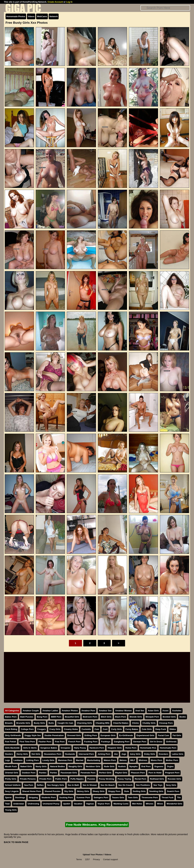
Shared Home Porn (32, 791)
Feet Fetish (11, 742)
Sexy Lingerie (12, 791)
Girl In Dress (156, 742)
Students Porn (49, 797)
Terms (79, 859)
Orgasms (159, 766)
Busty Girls (39, 723)
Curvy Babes (132, 729)
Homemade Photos (16, 16)
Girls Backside (12, 748)
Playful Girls (121, 773)
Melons (123, 760)
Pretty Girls (11, 779)
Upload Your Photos (93, 855)
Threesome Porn (150, 797)
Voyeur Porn (104, 804)
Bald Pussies (27, 717)
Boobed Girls (169, 717)
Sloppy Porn (114, 791)
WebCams (42, 16)
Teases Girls (118, 797)
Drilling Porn (91, 735)
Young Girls (11, 810)
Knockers (163, 754)
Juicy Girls (135, 754)
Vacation (78, 804)
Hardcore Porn (97, 748)
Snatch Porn (173, 791)
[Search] (165, 8)
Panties (43, 773)
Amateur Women (123, 711)
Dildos (173, 729)
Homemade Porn (168, 748)
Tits (179, 797)
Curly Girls (116, 729)
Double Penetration (54, 735)
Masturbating (94, 760)
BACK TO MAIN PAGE (16, 842)
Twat (7, 804)
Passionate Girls (69, 773)
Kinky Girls (150, 754)
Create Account (55, 2)
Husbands (70, 754)
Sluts (126, 791)
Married (80, 760)
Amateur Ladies (50, 711)
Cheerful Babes (121, 723)
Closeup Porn (166, 723)
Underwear (19, 804)
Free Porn (60, 742)
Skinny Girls (83, 791)
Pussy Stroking (106, 779)
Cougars (41, 729)
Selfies (40, 785)
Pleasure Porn (138, 773)
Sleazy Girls (99, 791)
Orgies (170, 766)
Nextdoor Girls (93, 766)
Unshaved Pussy (51, 804)
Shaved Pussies (53, 791)
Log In (69, 2)
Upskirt (67, 804)
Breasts (9, 723)
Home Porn (131, 748)
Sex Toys (158, 785)
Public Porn (61, 779)
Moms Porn (157, 760)
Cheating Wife (102, 723)
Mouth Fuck (11, 766)
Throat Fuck (167, 797)
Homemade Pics (148, 748)
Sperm (8, 797)
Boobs (183, 717)
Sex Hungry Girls (56, 785)
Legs (8, 760)
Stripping (33, 797)
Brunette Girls (23, 723)
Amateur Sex (105, 711)
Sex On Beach (108, 785)
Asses (166, 711)
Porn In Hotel (155, 773)
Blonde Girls (136, 717)
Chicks (135, 723)
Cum (97, 729)
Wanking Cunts (121, 804)
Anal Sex (140, 711)
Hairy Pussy (80, 748)
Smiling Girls (139, 791)
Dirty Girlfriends (13, 735)
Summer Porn (83, 797)
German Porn (140, 742)
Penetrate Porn (88, 773)
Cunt (105, 729)
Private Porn (45, 779)
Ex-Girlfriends (126, 735)
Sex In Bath (73, 785)
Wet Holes (137, 804)
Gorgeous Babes (49, 748)
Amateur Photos (70, 711)
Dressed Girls (74, 735)
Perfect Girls (105, 773)
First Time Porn (27, 742)
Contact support (110, 859)
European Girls (108, 735)
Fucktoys (106, 742)
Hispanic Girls (115, 748)
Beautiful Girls (72, 717)
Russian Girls (174, 779)
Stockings (20, 797)
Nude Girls (109, 766)
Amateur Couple (31, 711)
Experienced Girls (145, 735)
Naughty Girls (75, 766)
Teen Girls (133, 797)
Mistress (143, 760)
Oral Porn (146, 766)
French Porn (74, 742)
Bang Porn (42, 717)
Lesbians (18, 760)
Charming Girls (84, 723)
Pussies (91, 779)
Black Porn (121, 717)
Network (54, 16)
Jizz (116, 754)
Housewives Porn (53, 754)
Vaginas (90, 804)
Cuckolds (86, 729)
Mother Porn (172, 760)
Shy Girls (69, 791)
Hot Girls (36, 754)
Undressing (33, 804)
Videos (31, 16)
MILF (133, 760)
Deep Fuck (161, 729)
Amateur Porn (88, 711)
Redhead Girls (157, 779)
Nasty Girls (41, 766)
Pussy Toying (124, 779)
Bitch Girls (106, 717)
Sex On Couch (125, 785)
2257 (87, 859)
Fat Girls (177, 735)
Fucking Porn (91, 742)
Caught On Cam (65, 723)
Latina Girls (178, 754)
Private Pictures (28, 779)
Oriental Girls (12, 773)
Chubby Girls (149, 723)
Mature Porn (110, 760)
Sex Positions (143, 785)
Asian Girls (153, 711)
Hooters (9, 754)
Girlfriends (171, 742)
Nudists (122, 766)
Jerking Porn (104, 754)
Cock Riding (11, 729)
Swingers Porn (101, 797)
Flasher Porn (45, 742)
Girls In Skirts (30, 748)
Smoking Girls (156, 791)
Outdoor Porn (29, 773)
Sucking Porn (66, 797)
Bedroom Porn (90, 717)
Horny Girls (22, 754)
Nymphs (133, 766)
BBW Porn (56, 717)
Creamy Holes (71, 729)
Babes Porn (11, 717)
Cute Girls (147, 729)
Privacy (97, 859)
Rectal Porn (141, 779)
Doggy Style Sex (33, 735)
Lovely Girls (48, 760)
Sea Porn (29, 785)
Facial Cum (163, 735)
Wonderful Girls (174, 804)
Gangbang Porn (122, 742)
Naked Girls (26, 766)
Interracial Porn (86, 754)
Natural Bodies (57, 766)
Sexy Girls (171, 785)
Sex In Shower (90, 785)
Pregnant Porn (172, 773)
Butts (51, 723)
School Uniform (13, 785)
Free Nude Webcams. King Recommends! (97, 825)
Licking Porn (32, 760)
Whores (150, 804)
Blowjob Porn (152, 717)
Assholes (177, 711)
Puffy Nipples (77, 779)
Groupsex (65, 748)
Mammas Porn (65, 760)
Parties (54, 773)
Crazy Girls (55, 729)
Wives (160, 804)
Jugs (124, 754)
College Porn (27, 729)
